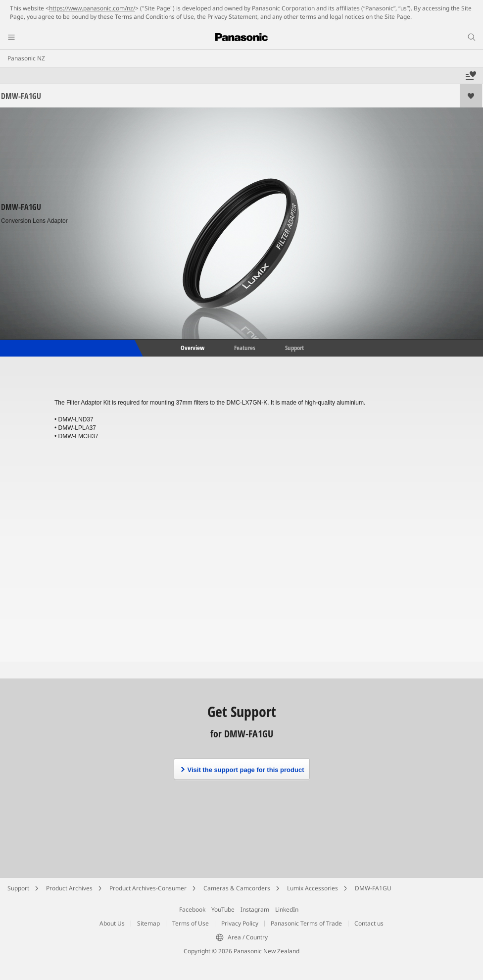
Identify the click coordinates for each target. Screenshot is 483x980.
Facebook (192, 909)
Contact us (369, 923)
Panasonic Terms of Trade (306, 923)
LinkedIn (287, 909)
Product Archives (69, 888)
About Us (112, 923)
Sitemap (148, 923)
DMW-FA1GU (373, 888)
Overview (192, 348)
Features (245, 348)
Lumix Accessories (313, 888)
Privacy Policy (240, 923)
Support (294, 348)
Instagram (255, 909)
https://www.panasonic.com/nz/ (92, 8)
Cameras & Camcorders (237, 888)
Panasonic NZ (26, 58)
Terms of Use (191, 923)
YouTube (223, 909)
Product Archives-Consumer (148, 888)
